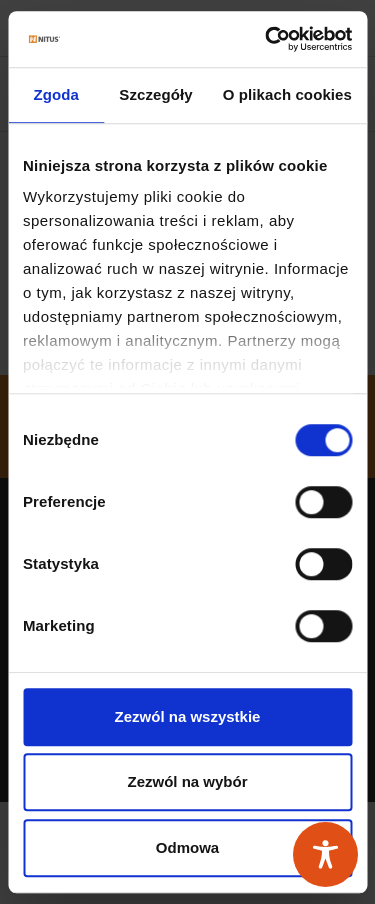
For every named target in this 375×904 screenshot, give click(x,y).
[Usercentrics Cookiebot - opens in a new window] (267, 39)
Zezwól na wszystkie (188, 716)
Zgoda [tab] (56, 94)
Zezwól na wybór (187, 781)
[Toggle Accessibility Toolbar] (325, 854)
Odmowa (187, 847)
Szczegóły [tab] (155, 94)
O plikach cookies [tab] (287, 94)
